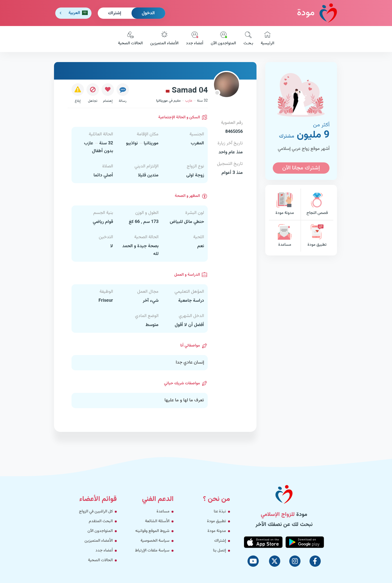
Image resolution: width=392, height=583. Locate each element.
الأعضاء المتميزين (164, 39)
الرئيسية (267, 39)
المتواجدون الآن (223, 39)
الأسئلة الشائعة (157, 521)
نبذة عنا (220, 512)
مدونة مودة (285, 204)
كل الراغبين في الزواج (96, 512)
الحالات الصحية (130, 39)
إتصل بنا (219, 551)
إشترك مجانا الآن (301, 168)
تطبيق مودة (317, 236)
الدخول (148, 13)
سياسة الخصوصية (155, 541)
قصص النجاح (317, 204)
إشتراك (115, 13)
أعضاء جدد (195, 39)
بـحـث (248, 39)
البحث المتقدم (101, 521)
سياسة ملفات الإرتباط (152, 551)
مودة (317, 13)
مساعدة (285, 236)
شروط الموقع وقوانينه (152, 531)
